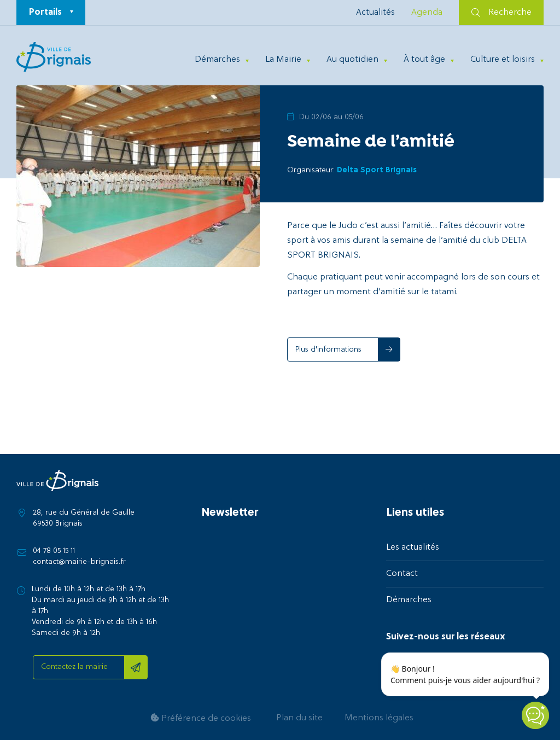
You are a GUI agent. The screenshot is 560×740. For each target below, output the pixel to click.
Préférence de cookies (201, 718)
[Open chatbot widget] (535, 715)
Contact (402, 574)
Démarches (217, 60)
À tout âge (424, 60)
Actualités (375, 13)
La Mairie (283, 60)
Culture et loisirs (503, 60)
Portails (45, 13)
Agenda (427, 13)
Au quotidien (352, 60)
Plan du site (299, 718)
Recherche (501, 13)
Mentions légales (379, 718)
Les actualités (413, 547)
